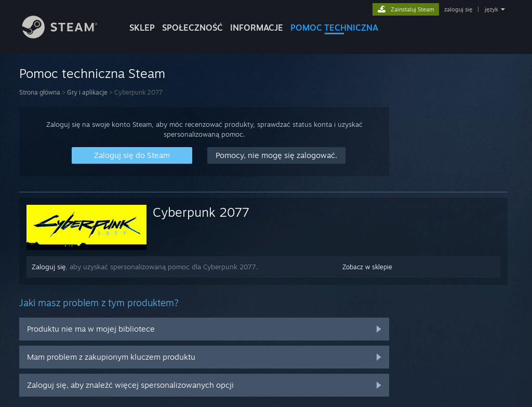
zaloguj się (458, 9)
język (491, 9)
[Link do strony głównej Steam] (68, 36)
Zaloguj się (49, 267)
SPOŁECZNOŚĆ (192, 28)
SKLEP (142, 28)
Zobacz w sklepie (367, 267)
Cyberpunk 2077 (201, 212)
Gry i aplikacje (87, 92)
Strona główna (40, 92)
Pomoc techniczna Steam (92, 73)
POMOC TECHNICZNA (334, 28)
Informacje (257, 28)
